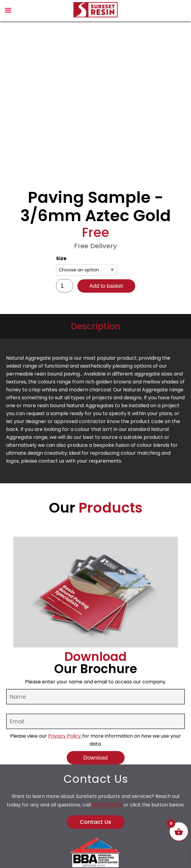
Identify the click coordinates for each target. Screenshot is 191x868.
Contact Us (95, 822)
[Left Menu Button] (8, 12)
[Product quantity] (65, 286)
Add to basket (106, 286)
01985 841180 (107, 805)
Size (61, 258)
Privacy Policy (65, 736)
